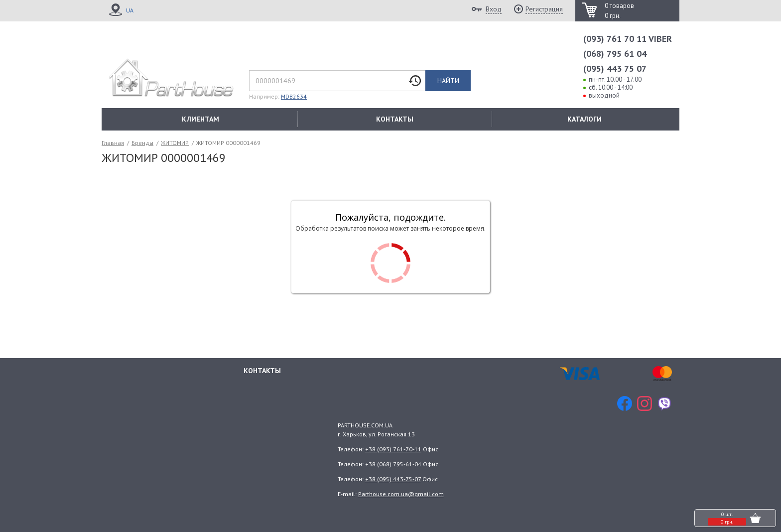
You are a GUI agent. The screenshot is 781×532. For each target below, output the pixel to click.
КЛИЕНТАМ (200, 119)
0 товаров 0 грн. (619, 11)
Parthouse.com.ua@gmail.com (401, 494)
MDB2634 (294, 96)
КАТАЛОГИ (585, 119)
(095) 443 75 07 (615, 68)
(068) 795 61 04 (615, 54)
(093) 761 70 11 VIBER (628, 39)
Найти (448, 81)
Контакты (262, 371)
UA (130, 10)
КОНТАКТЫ (395, 119)
